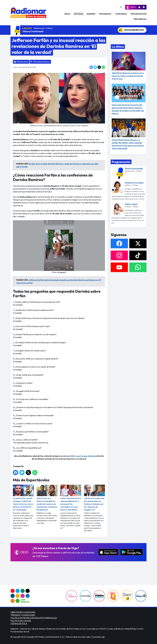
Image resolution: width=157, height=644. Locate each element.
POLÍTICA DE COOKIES (21, 621)
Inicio (67, 14)
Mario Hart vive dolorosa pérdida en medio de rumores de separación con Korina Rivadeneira (47, 498)
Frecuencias (140, 19)
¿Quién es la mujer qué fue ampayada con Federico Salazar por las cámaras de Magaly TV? (94, 498)
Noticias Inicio (22, 62)
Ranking (91, 14)
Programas (105, 14)
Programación (139, 14)
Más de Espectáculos (42, 62)
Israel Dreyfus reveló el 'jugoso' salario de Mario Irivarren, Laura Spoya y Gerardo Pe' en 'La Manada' (23, 498)
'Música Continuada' (33, 31)
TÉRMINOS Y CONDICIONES (23, 615)
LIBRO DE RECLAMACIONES (23, 612)
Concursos (121, 14)
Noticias (79, 14)
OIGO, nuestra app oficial (82, 456)
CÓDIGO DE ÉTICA (19, 624)
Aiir (103, 637)
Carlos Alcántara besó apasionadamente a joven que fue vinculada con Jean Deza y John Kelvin (71, 498)
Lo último (118, 47)
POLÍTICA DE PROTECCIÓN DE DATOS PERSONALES (34, 618)
